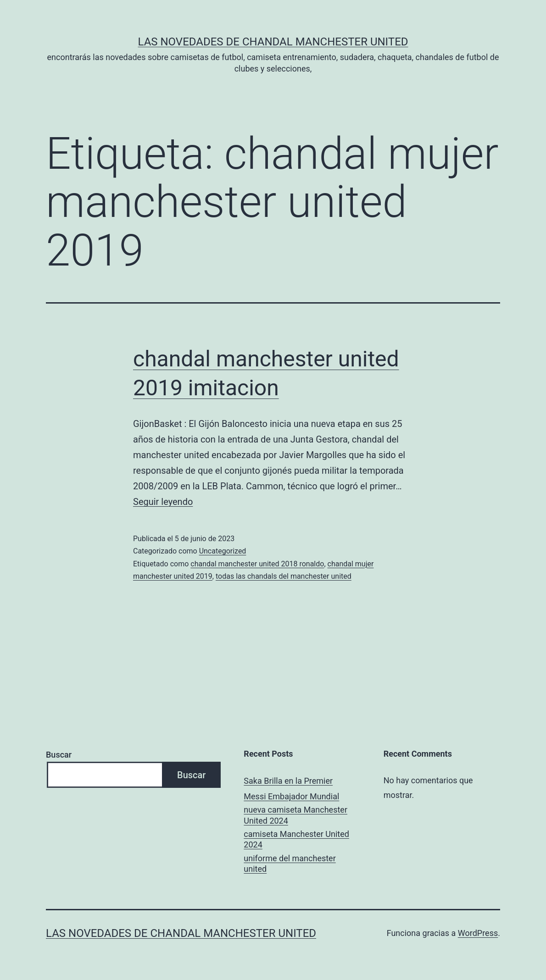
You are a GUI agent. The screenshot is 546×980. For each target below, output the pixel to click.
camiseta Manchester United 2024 (296, 839)
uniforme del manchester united (290, 864)
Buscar (59, 755)
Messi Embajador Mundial (291, 796)
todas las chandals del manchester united (284, 576)
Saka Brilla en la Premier (288, 781)
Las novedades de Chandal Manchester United (273, 42)
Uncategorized (223, 551)
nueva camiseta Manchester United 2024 (295, 815)
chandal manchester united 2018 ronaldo (257, 564)
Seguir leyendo (163, 502)
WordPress (478, 933)
